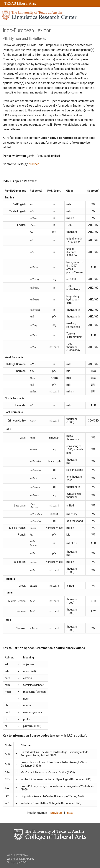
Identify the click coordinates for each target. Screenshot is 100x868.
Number (34, 164)
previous (56, 813)
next (70, 813)
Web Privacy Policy (17, 855)
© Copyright (14, 862)
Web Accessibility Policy (20, 859)
